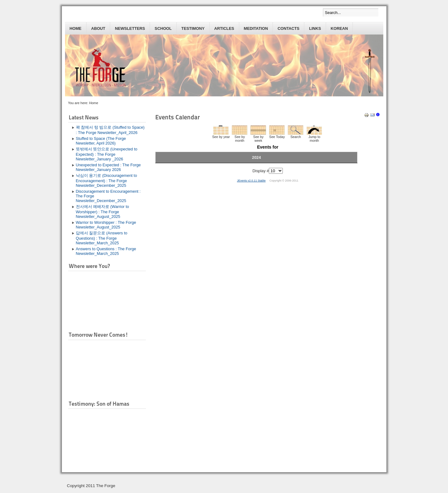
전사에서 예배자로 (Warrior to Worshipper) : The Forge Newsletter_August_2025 (103, 212)
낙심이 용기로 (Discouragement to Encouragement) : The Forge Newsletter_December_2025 (107, 180)
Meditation (256, 28)
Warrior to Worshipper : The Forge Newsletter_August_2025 (106, 225)
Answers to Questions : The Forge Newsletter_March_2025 (106, 251)
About (98, 28)
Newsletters (130, 28)
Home (76, 28)
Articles (224, 28)
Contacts (288, 28)
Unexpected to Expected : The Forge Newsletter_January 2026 (108, 167)
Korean (339, 28)
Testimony (193, 28)
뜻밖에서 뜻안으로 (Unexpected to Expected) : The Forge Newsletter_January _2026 (107, 154)
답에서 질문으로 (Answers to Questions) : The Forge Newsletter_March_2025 (102, 238)
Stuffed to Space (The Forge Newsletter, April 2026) (101, 141)
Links (315, 28)
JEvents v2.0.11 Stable (251, 181)
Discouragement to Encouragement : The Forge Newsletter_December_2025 (108, 196)
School (163, 28)
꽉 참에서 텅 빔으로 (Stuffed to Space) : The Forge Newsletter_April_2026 (110, 130)
